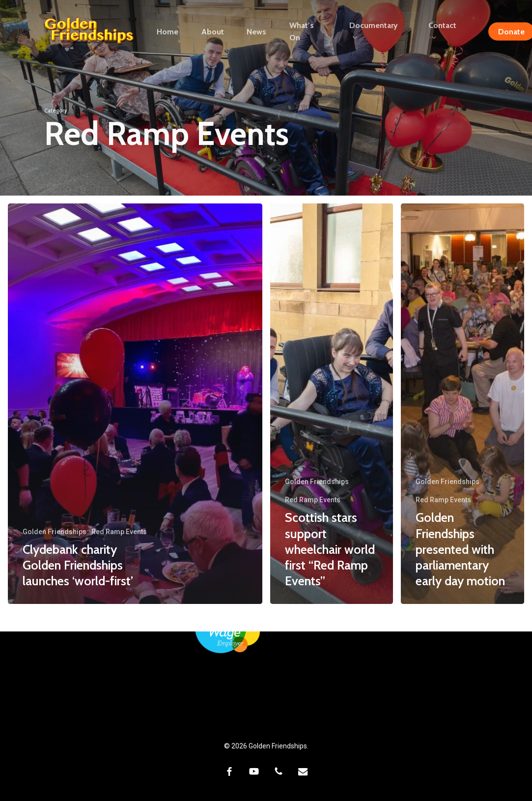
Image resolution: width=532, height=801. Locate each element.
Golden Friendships (55, 532)
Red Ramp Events (119, 532)
